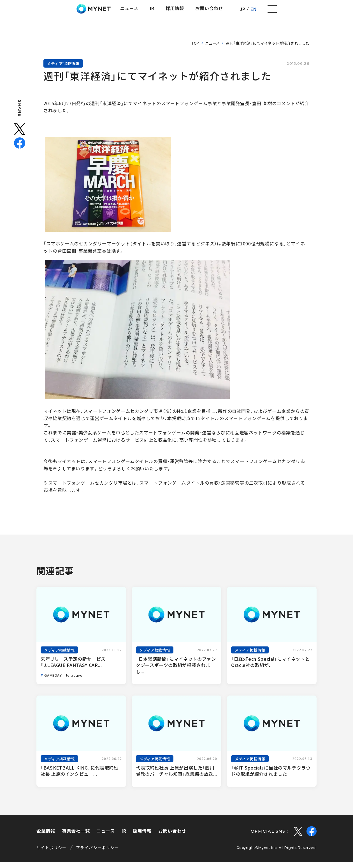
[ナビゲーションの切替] (341, 12)
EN (321, 12)
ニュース (213, 49)
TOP (195, 49)
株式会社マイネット (34, 12)
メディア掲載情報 (63, 70)
